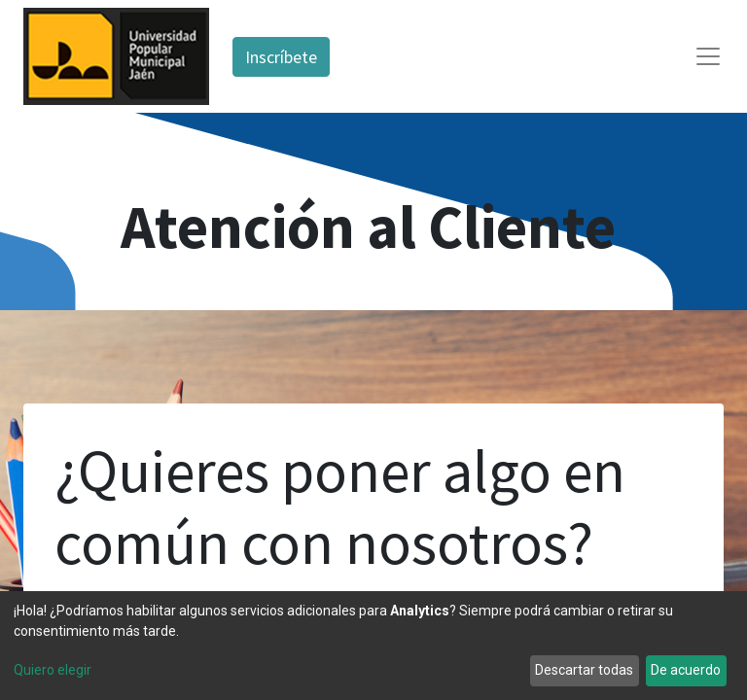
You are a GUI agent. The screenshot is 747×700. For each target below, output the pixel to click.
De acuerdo (686, 670)
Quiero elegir (53, 670)
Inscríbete (281, 57)
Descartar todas (584, 670)
